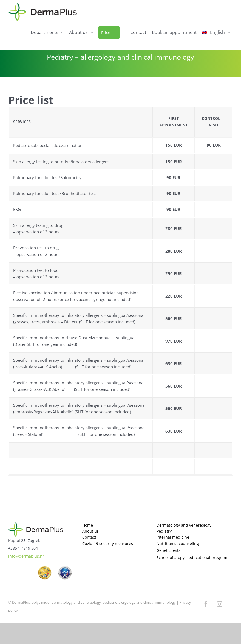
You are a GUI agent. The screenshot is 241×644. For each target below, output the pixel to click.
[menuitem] (216, 33)
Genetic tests (168, 550)
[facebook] (206, 604)
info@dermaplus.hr (26, 556)
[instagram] (220, 604)
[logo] (36, 525)
